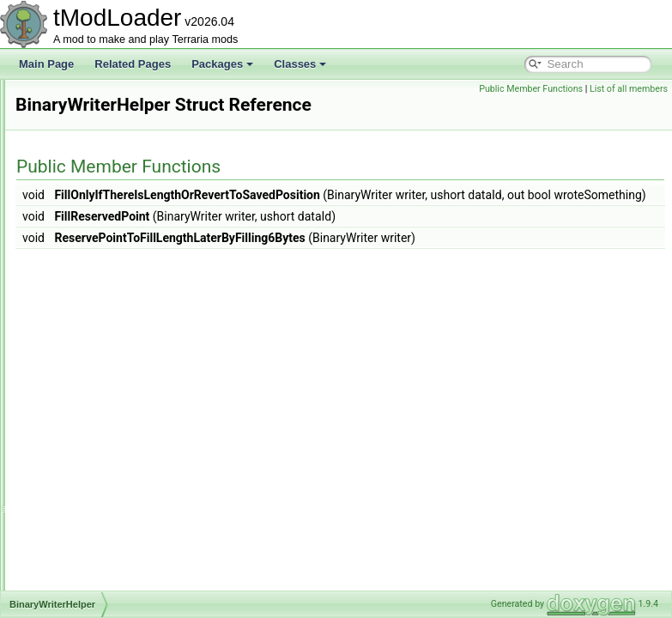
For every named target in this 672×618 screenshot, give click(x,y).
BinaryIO (77, 324)
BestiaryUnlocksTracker (111, 192)
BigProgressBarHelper (108, 268)
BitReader (79, 457)
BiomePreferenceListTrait (115, 419)
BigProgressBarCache (108, 249)
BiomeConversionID (103, 362)
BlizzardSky (84, 589)
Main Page (46, 64)
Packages (222, 64)
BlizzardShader (91, 551)
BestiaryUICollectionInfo (112, 154)
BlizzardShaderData (103, 570)
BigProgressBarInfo (101, 287)
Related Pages (133, 64)
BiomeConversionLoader (113, 381)
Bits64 (71, 476)
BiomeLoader (87, 400)
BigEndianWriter (94, 230)
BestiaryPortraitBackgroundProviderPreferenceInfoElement (191, 136)
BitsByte (76, 494)
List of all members (629, 89)
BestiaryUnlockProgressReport (127, 173)
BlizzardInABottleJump (109, 532)
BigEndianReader (97, 211)
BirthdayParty (88, 438)
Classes (300, 64)
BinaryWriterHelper (100, 343)
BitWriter (76, 513)
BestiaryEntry (87, 98)
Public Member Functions (531, 89)
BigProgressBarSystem (110, 306)
